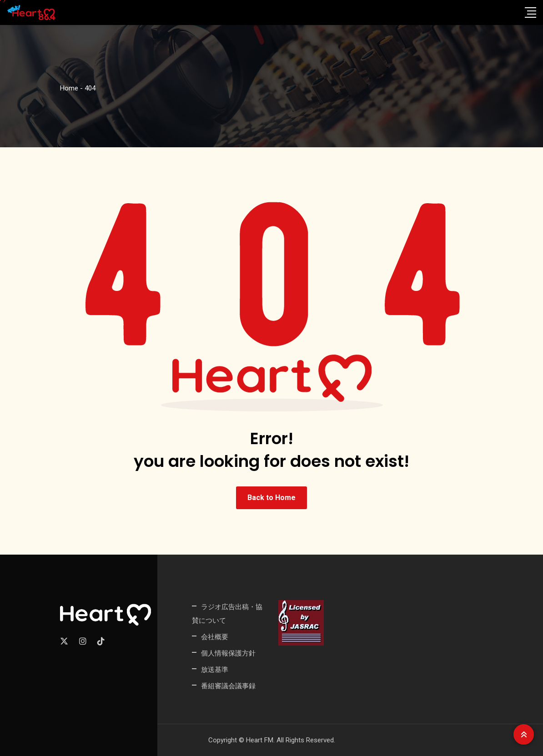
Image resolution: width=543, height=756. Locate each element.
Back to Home (271, 498)
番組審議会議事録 (228, 686)
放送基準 (215, 669)
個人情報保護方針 (228, 653)
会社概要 (215, 637)
